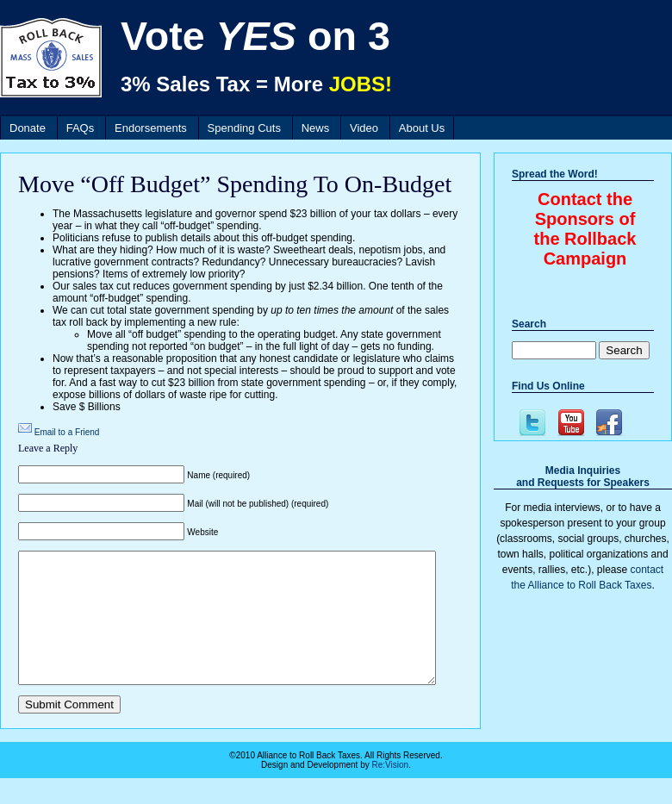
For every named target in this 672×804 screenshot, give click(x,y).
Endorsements (151, 128)
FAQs (81, 128)
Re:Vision (391, 791)
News (316, 128)
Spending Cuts (244, 128)
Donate (28, 128)
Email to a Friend (67, 432)
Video (364, 128)
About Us (422, 128)
